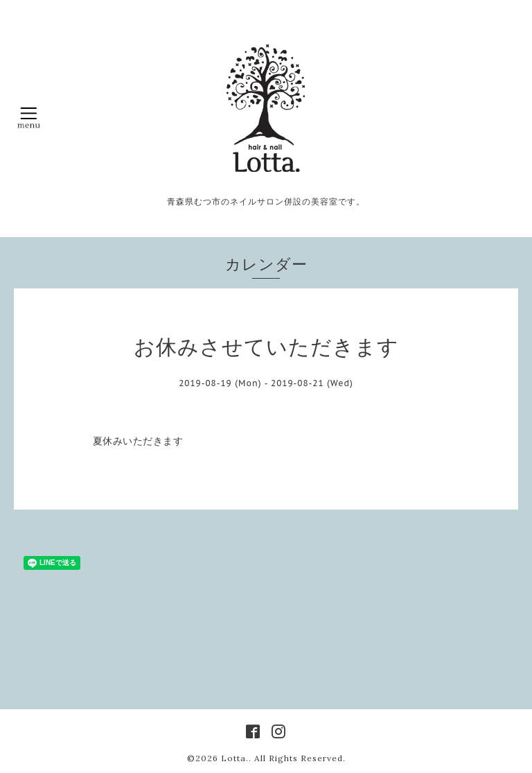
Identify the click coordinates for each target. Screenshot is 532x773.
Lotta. (235, 758)
